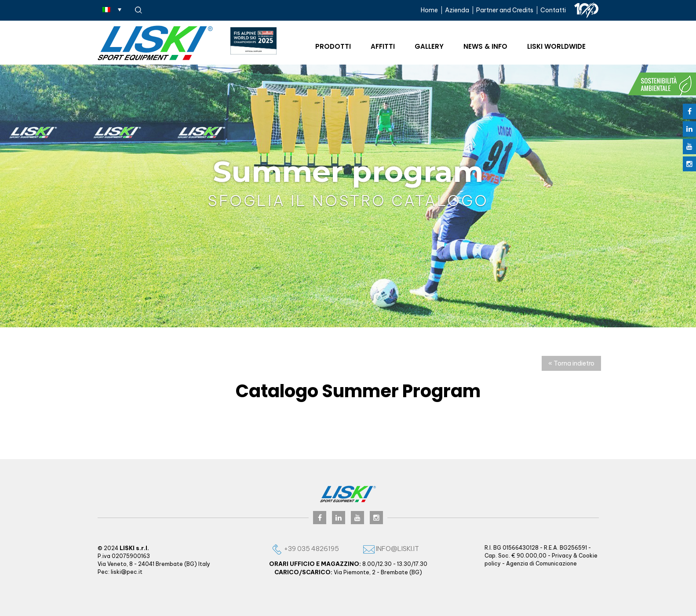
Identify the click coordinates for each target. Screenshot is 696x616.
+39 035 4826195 (305, 549)
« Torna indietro (571, 363)
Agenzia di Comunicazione (541, 563)
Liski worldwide (556, 46)
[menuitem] (112, 9)
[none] (112, 9)
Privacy (562, 556)
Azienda (457, 10)
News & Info (485, 46)
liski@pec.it (127, 572)
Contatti (553, 10)
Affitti (383, 46)
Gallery (429, 46)
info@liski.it (391, 549)
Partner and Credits (505, 10)
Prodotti (333, 46)
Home (429, 10)
